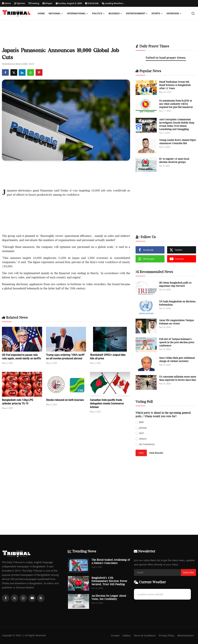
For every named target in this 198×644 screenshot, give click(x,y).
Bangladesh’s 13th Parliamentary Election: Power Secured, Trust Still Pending (109, 581)
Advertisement (185, 635)
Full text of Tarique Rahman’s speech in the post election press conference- (177, 342)
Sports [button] (157, 13)
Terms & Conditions (145, 635)
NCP (141, 433)
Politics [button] (98, 13)
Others (143, 439)
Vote (141, 453)
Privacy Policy (167, 635)
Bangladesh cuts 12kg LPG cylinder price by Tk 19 (18, 402)
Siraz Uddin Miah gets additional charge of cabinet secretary (177, 359)
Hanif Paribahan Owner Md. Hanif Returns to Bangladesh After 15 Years (175, 85)
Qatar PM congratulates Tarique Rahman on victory (176, 322)
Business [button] (115, 13)
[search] (193, 13)
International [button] (78, 13)
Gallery (127, 635)
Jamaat (143, 428)
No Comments (147, 444)
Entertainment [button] (137, 13)
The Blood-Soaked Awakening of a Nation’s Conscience (111, 561)
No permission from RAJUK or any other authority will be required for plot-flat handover (176, 104)
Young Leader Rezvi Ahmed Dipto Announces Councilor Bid (178, 142)
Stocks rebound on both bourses (65, 400)
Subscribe (188, 572)
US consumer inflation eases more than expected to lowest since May (178, 378)
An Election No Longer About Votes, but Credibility (109, 597)
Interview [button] (174, 13)
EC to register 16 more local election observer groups (174, 160)
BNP (141, 422)
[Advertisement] (99, 34)
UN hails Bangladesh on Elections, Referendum (178, 303)
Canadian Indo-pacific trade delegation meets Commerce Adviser (107, 404)
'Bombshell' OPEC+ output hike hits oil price (108, 357)
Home (41, 13)
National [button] (56, 13)
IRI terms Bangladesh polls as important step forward (175, 284)
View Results (156, 453)
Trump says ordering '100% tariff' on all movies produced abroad (65, 357)
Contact (115, 635)
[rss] (41, 598)
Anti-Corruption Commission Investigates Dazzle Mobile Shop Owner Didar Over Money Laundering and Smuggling (177, 124)
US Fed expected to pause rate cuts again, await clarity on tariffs (21, 357)
